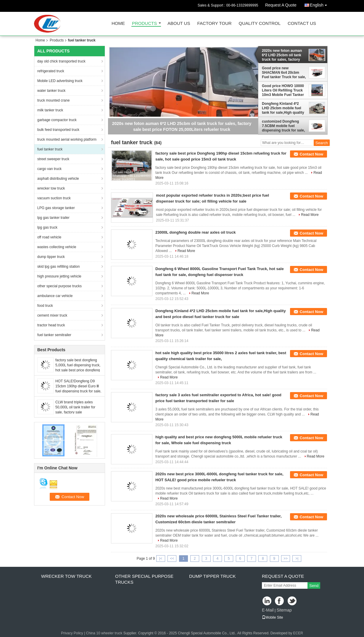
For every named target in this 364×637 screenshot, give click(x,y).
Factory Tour (214, 24)
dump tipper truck (51, 257)
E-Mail (268, 610)
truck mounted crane (53, 100)
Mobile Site (272, 617)
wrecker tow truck (51, 188)
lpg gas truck (47, 227)
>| (297, 559)
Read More (310, 215)
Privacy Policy (72, 633)
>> (286, 559)
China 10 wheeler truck (104, 633)
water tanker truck (51, 91)
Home (118, 24)
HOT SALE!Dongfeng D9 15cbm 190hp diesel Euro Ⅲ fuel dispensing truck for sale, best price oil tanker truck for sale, (78, 391)
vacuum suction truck (54, 198)
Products (144, 24)
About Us (179, 24)
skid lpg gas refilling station (58, 267)
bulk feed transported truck (58, 130)
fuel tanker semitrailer (54, 335)
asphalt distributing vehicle (58, 179)
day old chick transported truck (61, 61)
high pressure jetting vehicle (59, 276)
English (320, 4)
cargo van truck (49, 169)
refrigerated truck (51, 71)
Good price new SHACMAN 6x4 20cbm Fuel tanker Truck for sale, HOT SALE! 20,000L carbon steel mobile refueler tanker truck (284, 73)
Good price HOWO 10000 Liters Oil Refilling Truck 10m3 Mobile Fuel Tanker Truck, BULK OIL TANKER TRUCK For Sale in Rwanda (284, 90)
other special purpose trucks (59, 286)
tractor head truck (51, 325)
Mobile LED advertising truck (60, 81)
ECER (298, 633)
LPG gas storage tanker (56, 208)
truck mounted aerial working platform (67, 139)
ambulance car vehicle (55, 296)
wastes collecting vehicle (57, 247)
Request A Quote (281, 5)
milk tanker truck (50, 110)
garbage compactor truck (57, 120)
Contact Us (302, 24)
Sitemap (284, 610)
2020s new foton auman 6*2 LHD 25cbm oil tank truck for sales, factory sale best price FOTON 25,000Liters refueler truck (284, 55)
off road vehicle (49, 237)
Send (314, 586)
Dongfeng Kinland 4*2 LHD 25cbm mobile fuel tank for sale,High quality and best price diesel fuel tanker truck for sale (283, 108)
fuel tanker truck (50, 149)
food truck (45, 306)
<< (172, 559)
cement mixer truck (52, 315)
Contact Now (311, 154)
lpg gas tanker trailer (53, 218)
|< (161, 559)
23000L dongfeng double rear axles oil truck (195, 232)
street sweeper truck (53, 159)
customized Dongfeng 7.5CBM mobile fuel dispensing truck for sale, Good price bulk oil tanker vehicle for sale (284, 126)
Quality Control (260, 24)
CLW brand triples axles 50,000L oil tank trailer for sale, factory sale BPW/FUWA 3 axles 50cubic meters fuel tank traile (78, 412)
